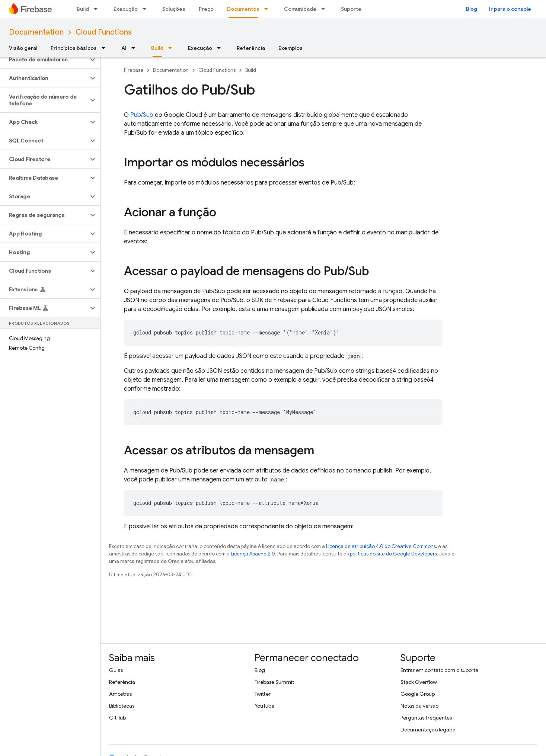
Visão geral (23, 48)
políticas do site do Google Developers (393, 554)
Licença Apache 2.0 (253, 554)
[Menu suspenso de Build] (98, 9)
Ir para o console (510, 9)
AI (124, 48)
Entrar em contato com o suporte (439, 670)
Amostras (120, 694)
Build (83, 9)
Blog (472, 9)
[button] (44, 60)
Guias (116, 670)
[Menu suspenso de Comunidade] (325, 9)
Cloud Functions (104, 32)
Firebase (134, 70)
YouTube (264, 706)
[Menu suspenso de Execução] (147, 9)
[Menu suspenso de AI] (135, 48)
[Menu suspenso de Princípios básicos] (106, 48)
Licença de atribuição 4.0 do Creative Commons (381, 546)
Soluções (174, 9)
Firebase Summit (274, 682)
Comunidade (300, 9)
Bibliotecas (122, 706)
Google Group (418, 694)
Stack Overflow (419, 682)
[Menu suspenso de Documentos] (268, 9)
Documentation (36, 32)
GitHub (117, 718)
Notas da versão (419, 706)
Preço (206, 9)
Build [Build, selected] (157, 48)
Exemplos (290, 48)
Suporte (351, 9)
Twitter (263, 694)
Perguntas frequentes (426, 718)
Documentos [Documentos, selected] (243, 9)
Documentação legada (428, 730)
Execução (126, 9)
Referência (251, 48)
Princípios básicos (74, 48)
